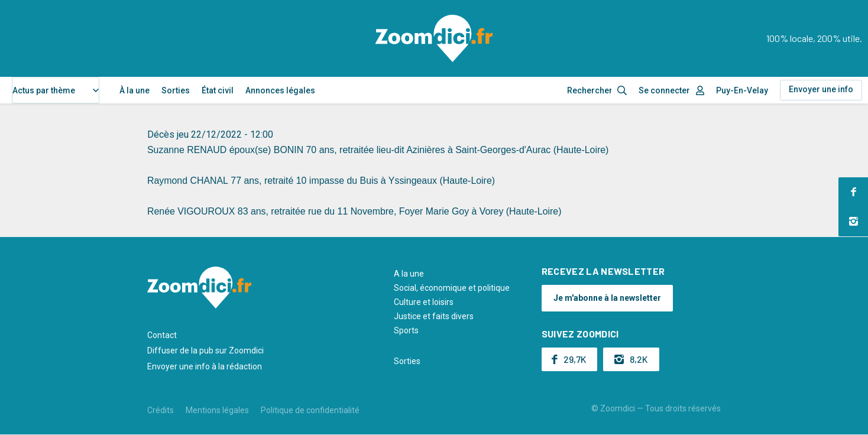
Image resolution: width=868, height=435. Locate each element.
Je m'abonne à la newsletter (607, 298)
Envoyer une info (821, 89)
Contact (162, 335)
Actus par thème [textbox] (44, 90)
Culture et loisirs (424, 302)
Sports (406, 330)
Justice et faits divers (434, 316)
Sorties (176, 90)
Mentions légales (217, 410)
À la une (135, 90)
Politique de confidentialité (310, 410)
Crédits (161, 410)
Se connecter (664, 90)
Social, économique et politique (452, 288)
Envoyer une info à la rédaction (205, 366)
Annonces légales (280, 90)
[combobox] (56, 90)
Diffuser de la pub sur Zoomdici (205, 350)
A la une (409, 274)
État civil (218, 90)
